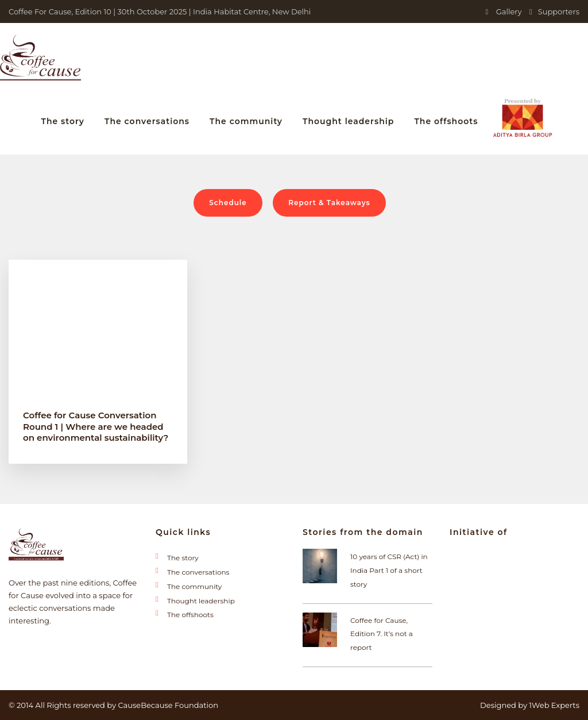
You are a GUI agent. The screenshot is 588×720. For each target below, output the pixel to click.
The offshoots (446, 121)
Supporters (554, 11)
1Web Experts (554, 705)
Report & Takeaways (329, 203)
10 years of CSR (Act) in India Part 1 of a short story (389, 570)
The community (246, 121)
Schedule (228, 203)
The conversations (147, 121)
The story (63, 121)
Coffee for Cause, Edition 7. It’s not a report (382, 634)
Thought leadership (348, 121)
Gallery (504, 11)
